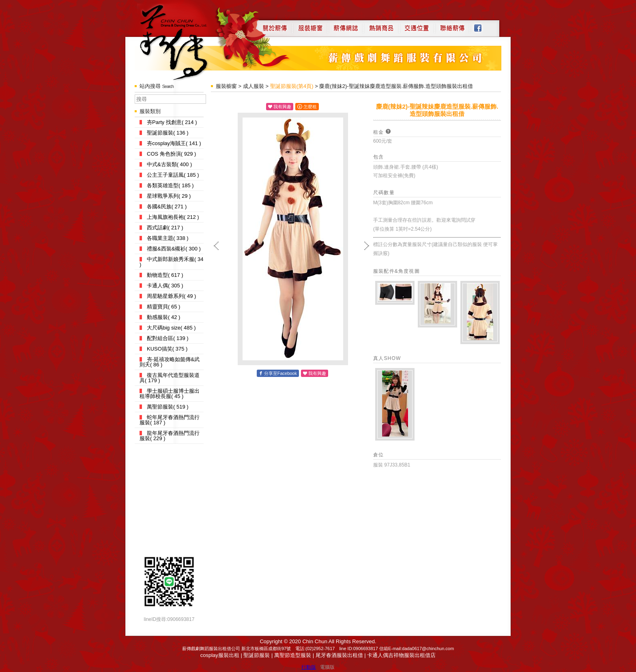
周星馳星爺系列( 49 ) (168, 296)
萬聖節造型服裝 (293, 655)
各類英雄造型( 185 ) (167, 185)
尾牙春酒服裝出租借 (339, 655)
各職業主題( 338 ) (164, 238)
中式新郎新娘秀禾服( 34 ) (171, 262)
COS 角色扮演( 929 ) (168, 154)
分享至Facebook (280, 373)
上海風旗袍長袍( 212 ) (169, 217)
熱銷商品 (381, 25)
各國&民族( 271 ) (163, 207)
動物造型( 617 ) (161, 275)
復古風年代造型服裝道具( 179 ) (170, 378)
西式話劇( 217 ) (161, 228)
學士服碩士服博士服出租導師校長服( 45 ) (170, 394)
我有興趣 (282, 107)
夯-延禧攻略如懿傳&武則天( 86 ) (170, 362)
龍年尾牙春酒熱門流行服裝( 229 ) (170, 436)
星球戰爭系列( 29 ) (165, 196)
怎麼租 (310, 107)
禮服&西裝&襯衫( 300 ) (170, 249)
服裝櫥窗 (310, 25)
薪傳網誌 (346, 25)
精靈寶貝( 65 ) (160, 307)
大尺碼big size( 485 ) (168, 328)
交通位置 (417, 25)
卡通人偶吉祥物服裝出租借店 (401, 655)
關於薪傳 (274, 25)
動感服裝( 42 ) (160, 317)
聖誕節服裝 (257, 655)
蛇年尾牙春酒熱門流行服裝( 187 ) (170, 420)
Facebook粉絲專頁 (482, 25)
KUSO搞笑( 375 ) (163, 349)
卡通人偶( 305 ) (161, 286)
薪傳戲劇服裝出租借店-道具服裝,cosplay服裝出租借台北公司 (183, 42)
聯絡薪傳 (453, 25)
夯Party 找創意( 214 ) (168, 122)
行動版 (309, 667)
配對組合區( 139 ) (164, 338)
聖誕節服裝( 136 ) (164, 133)
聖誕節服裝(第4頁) (292, 86)
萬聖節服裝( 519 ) (164, 407)
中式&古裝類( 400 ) (166, 164)
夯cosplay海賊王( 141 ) (170, 143)
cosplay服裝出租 (220, 655)
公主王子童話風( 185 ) (169, 175)
